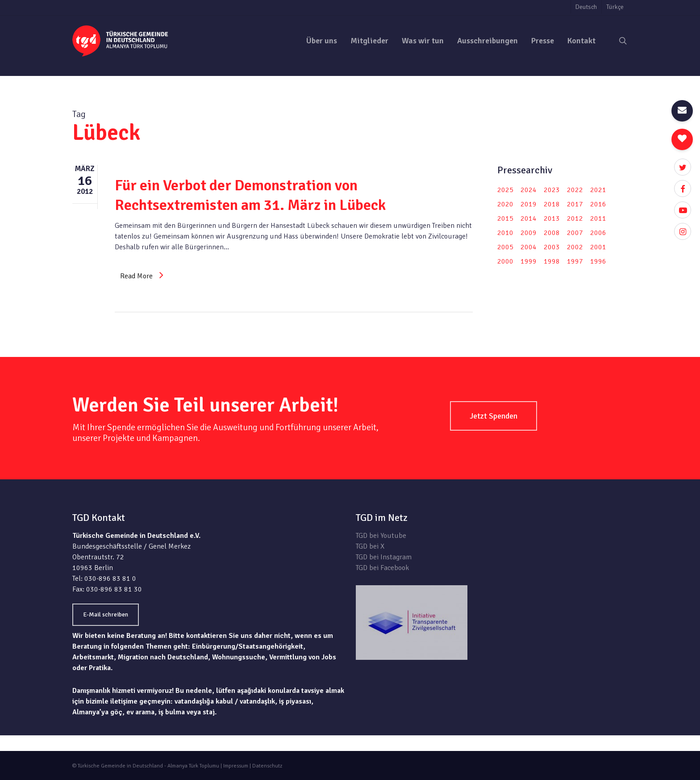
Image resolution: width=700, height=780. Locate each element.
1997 (575, 261)
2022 (575, 190)
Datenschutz (267, 766)
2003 (552, 247)
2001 (598, 247)
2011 (598, 218)
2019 (529, 204)
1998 (552, 261)
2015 (505, 218)
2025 (505, 190)
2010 (505, 233)
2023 (552, 190)
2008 (552, 233)
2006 (598, 233)
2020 (505, 204)
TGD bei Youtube (381, 536)
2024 (529, 190)
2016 (598, 204)
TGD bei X (370, 546)
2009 (529, 233)
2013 (552, 218)
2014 (529, 218)
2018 (552, 204)
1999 (529, 261)
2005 (505, 247)
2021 (598, 190)
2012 (575, 218)
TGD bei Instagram (384, 557)
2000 (505, 261)
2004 (529, 247)
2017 (575, 204)
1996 (598, 261)
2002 (575, 247)
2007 (575, 233)
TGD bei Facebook (382, 568)
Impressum (236, 766)
